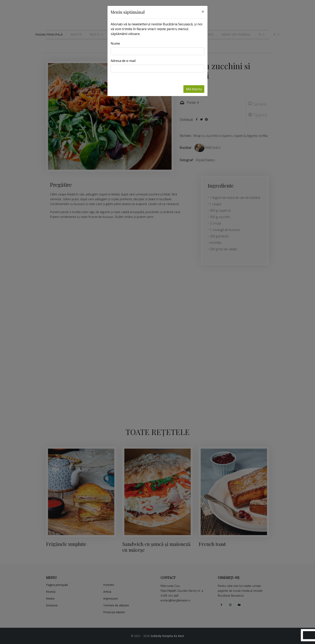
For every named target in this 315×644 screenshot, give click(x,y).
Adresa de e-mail (123, 61)
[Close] (203, 11)
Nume (115, 43)
